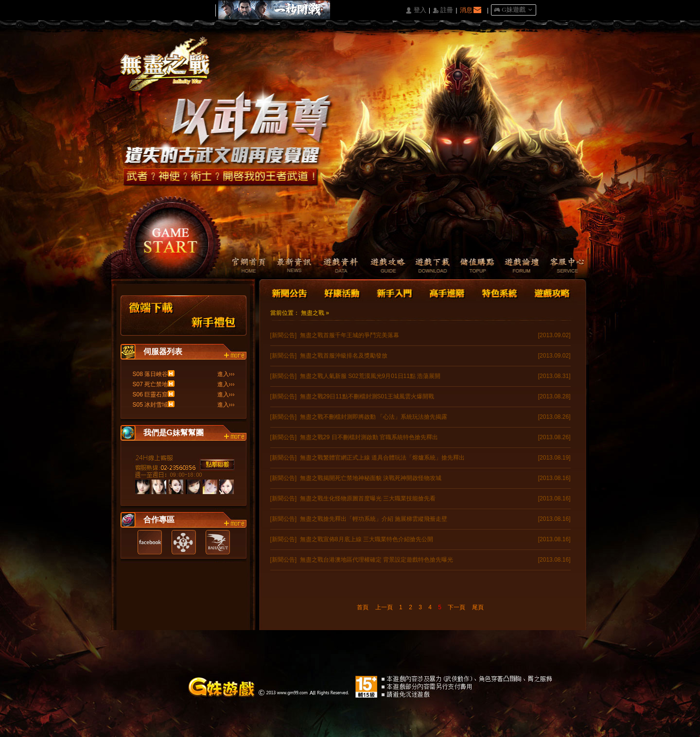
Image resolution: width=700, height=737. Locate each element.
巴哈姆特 (218, 542)
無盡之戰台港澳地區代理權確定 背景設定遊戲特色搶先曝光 (376, 560)
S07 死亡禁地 (150, 384)
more (235, 356)
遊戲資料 (335, 266)
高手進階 (446, 292)
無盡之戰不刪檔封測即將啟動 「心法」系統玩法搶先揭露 (374, 417)
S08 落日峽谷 (150, 374)
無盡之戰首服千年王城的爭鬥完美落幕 (350, 335)
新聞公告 (290, 292)
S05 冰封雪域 (150, 405)
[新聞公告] (284, 335)
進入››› (226, 374)
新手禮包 (214, 316)
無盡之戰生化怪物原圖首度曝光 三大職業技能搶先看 (368, 498)
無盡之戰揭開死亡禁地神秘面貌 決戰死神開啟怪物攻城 (371, 478)
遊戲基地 (184, 542)
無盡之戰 (313, 313)
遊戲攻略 (381, 266)
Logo (170, 72)
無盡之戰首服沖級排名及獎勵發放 (344, 356)
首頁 (363, 607)
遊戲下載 (428, 266)
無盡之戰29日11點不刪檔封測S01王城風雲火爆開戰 (367, 396)
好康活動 (340, 292)
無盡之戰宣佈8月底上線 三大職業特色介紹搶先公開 (367, 539)
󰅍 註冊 (443, 10)
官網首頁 (243, 266)
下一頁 (456, 607)
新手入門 (394, 292)
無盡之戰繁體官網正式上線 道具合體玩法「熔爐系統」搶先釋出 (382, 458)
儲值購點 (474, 266)
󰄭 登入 (416, 10)
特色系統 (498, 292)
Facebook (150, 542)
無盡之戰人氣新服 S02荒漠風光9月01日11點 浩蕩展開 (370, 376)
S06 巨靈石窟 (150, 394)
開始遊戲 (171, 236)
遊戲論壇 (520, 266)
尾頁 (478, 607)
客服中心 (566, 266)
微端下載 (152, 316)
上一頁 (384, 607)
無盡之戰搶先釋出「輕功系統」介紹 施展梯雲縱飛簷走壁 (374, 519)
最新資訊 (289, 266)
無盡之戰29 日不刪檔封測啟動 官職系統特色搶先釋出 (369, 437)
